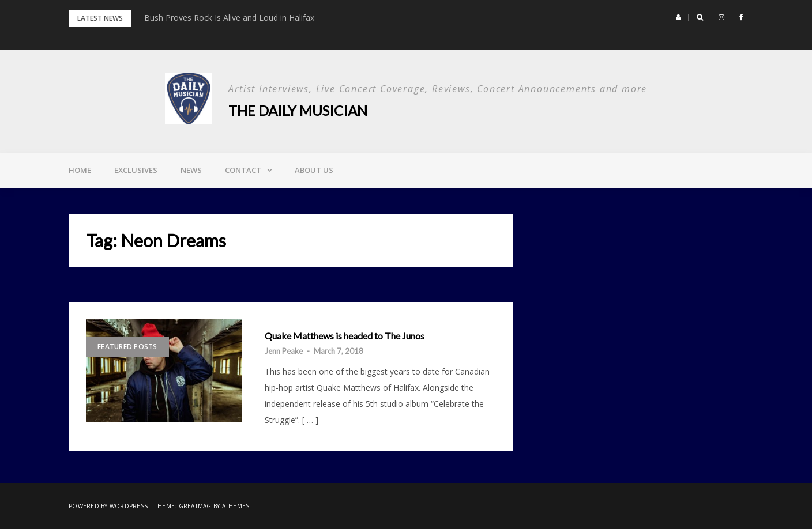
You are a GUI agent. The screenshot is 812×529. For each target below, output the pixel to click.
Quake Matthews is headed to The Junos (345, 336)
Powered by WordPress (108, 506)
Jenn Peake (284, 351)
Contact (243, 170)
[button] (678, 17)
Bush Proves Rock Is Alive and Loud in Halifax (229, 18)
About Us (314, 170)
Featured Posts (127, 347)
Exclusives (136, 170)
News (191, 170)
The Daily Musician (298, 110)
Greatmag (195, 506)
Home (80, 170)
